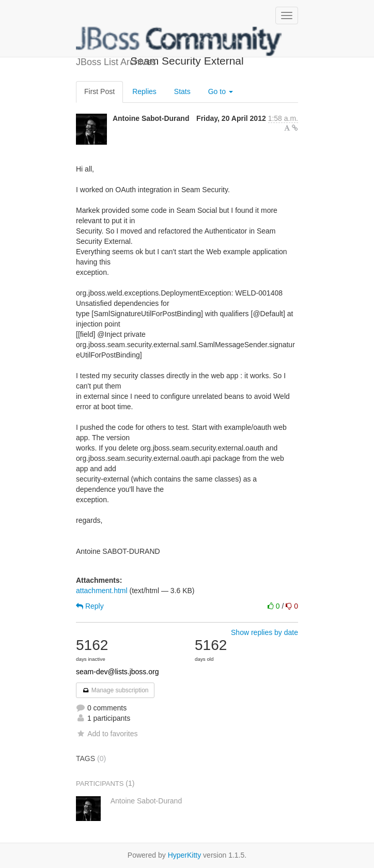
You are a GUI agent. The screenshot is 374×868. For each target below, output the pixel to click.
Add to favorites (107, 734)
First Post (99, 91)
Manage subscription (115, 690)
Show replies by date (264, 632)
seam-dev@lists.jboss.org (118, 672)
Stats (182, 91)
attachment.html (102, 591)
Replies (144, 91)
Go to (221, 91)
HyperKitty (185, 855)
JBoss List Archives (179, 41)
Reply (90, 606)
